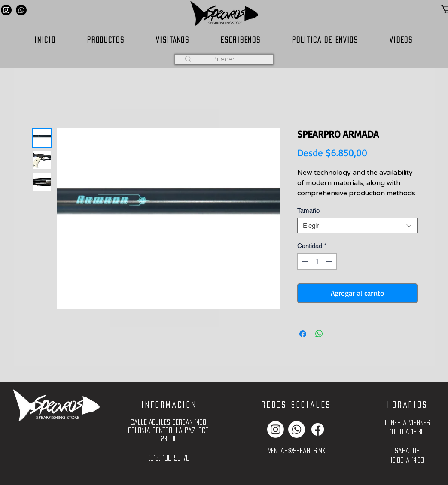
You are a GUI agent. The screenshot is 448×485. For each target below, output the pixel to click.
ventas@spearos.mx (297, 450)
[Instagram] (6, 10)
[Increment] (330, 262)
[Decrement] (304, 262)
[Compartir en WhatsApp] (319, 334)
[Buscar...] (226, 59)
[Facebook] (318, 429)
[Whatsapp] (21, 10)
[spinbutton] (317, 262)
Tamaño (308, 211)
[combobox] (357, 226)
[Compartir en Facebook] (303, 334)
